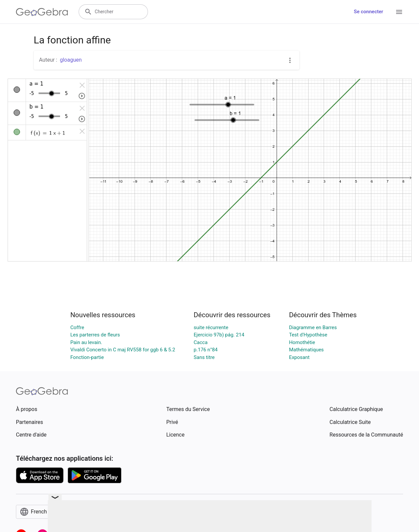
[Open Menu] (399, 12)
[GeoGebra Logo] (42, 12)
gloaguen (71, 60)
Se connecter (369, 12)
